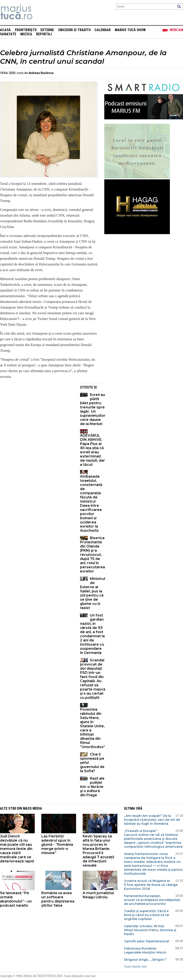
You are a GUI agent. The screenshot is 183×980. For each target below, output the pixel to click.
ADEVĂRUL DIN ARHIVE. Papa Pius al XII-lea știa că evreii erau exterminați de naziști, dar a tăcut (92, 450)
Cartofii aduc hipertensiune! (147, 941)
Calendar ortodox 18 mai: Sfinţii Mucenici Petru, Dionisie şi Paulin (150, 930)
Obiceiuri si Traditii (74, 30)
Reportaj (44, 34)
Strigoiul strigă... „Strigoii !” (146, 960)
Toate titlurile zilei (135, 967)
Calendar (103, 30)
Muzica (26, 34)
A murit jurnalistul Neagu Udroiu (98, 895)
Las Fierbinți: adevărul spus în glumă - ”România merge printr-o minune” (57, 845)
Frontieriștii (26, 30)
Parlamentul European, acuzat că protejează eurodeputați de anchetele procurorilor (152, 900)
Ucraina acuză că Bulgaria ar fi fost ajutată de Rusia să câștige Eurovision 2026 (151, 885)
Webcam (176, 30)
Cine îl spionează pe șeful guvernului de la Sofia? (92, 763)
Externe (47, 30)
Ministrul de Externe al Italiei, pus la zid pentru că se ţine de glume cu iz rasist (93, 593)
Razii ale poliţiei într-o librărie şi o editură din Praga (92, 787)
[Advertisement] (37, 413)
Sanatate (8, 34)
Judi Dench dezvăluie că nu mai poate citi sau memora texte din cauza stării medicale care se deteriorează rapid (17, 849)
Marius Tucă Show (130, 30)
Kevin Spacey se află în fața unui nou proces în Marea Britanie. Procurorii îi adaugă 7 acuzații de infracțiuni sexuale (98, 851)
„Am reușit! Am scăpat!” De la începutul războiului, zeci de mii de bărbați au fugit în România (152, 820)
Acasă (5, 30)
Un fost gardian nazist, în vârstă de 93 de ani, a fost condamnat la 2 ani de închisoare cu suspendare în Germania (92, 634)
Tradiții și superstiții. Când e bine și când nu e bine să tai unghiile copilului (147, 915)
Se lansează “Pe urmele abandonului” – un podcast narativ (16, 899)
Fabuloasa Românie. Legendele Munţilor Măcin (145, 950)
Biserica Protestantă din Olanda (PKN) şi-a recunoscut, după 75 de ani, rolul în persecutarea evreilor (92, 555)
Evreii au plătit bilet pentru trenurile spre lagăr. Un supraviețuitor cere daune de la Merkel (93, 409)
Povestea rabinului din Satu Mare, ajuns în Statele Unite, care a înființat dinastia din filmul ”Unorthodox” (93, 728)
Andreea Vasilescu (41, 73)
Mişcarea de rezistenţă (40, 13)
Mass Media (32, 808)
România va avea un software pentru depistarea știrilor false (58, 899)
